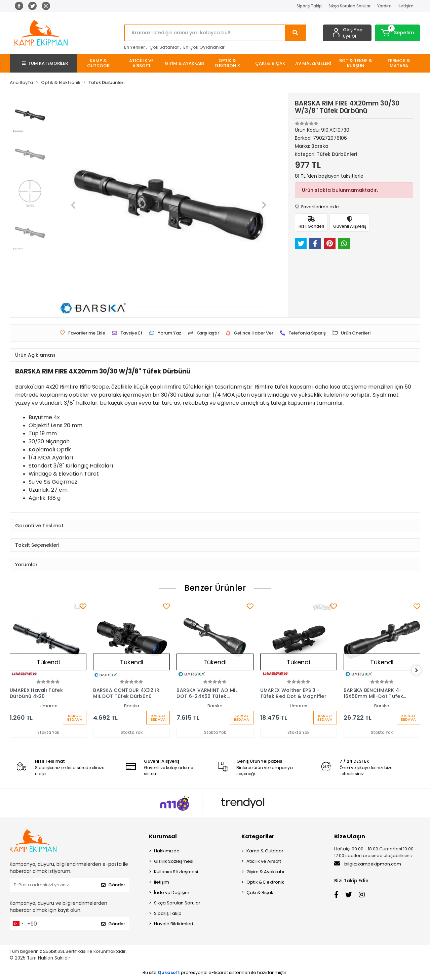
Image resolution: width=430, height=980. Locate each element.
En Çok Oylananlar (204, 47)
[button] (398, 33)
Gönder (113, 885)
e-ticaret (218, 973)
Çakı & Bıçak (260, 893)
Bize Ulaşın (350, 837)
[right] (420, 670)
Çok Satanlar (164, 47)
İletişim (406, 6)
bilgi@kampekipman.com (368, 864)
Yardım (384, 6)
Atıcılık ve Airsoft (264, 862)
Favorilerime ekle (317, 207)
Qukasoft (169, 973)
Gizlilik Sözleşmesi (174, 862)
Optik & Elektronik (265, 882)
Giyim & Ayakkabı (265, 872)
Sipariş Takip (309, 6)
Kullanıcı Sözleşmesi (176, 872)
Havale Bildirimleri (173, 924)
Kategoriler (258, 837)
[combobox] (18, 924)
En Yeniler (134, 47)
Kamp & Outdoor (265, 851)
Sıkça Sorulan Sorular (349, 6)
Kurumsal (163, 837)
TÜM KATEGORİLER (45, 63)
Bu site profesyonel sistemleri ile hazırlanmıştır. (215, 973)
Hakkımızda (167, 851)
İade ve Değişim (172, 893)
